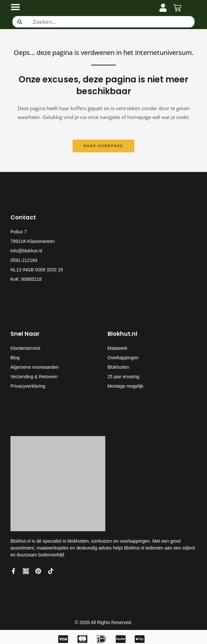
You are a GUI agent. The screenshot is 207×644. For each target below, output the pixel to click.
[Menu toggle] (15, 7)
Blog (15, 358)
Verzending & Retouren (34, 377)
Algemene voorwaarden (35, 367)
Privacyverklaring (28, 386)
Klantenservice (26, 348)
